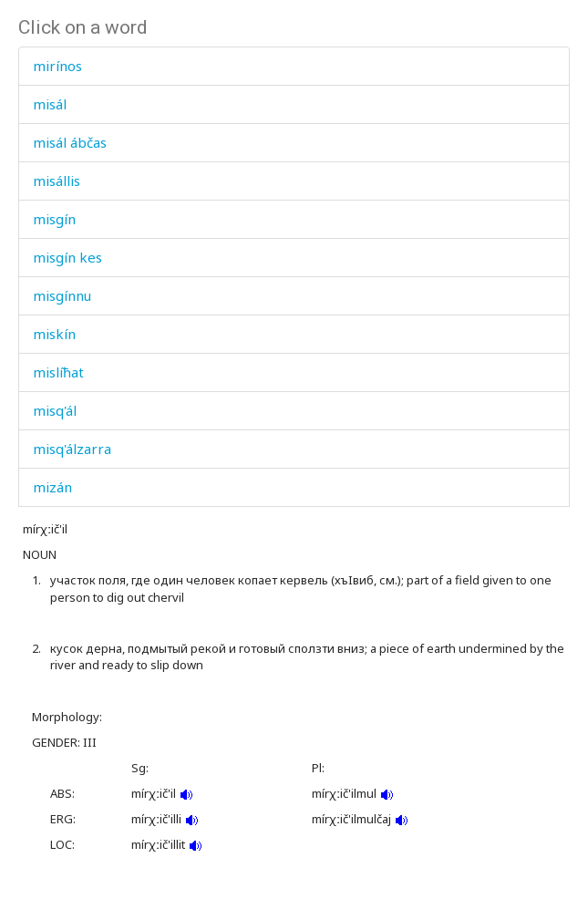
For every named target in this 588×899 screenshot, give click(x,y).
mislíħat (58, 372)
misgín (54, 219)
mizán (52, 487)
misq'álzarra (72, 449)
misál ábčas (70, 142)
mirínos (57, 66)
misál (50, 104)
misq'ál (55, 410)
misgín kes (67, 257)
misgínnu (62, 295)
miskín (54, 334)
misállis (57, 181)
